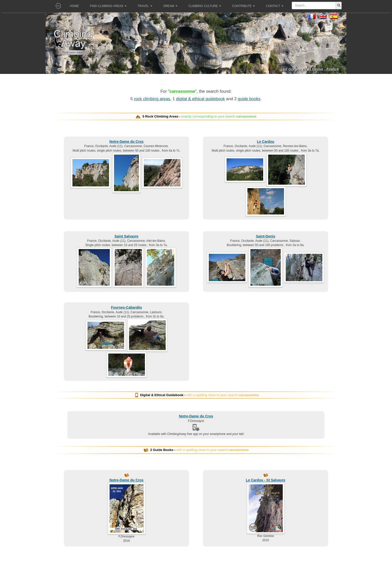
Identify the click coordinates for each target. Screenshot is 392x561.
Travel (145, 6)
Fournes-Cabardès (127, 307)
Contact (275, 6)
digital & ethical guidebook (200, 99)
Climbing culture (205, 6)
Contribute (243, 6)
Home (74, 6)
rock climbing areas (152, 99)
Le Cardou (266, 142)
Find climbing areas (108, 6)
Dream (170, 6)
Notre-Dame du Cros (126, 142)
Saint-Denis (266, 236)
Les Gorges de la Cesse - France (310, 69)
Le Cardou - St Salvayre (266, 480)
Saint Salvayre (127, 236)
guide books (249, 99)
